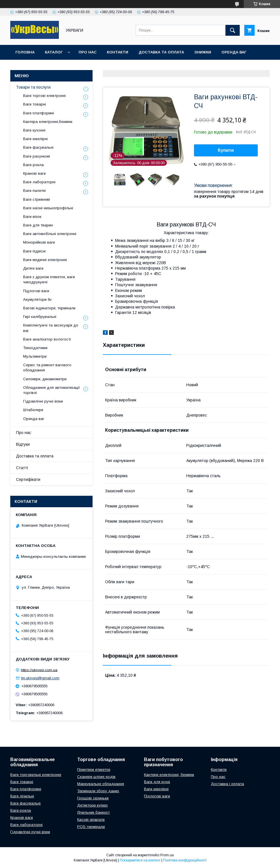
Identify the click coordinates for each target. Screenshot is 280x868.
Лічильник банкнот (93, 812)
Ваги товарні (35, 104)
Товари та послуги (33, 87)
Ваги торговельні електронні (36, 775)
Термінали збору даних (98, 791)
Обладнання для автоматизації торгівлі (52, 390)
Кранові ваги (34, 173)
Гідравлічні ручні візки (43, 401)
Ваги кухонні (34, 130)
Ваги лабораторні (39, 182)
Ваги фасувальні (38, 147)
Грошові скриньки (93, 798)
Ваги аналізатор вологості (47, 339)
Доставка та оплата (161, 52)
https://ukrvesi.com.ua (39, 670)
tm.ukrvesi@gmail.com (40, 678)
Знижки (203, 52)
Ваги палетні (34, 191)
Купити (226, 150)
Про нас (88, 52)
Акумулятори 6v (37, 299)
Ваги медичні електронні (45, 260)
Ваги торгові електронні (44, 96)
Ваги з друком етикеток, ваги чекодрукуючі (49, 279)
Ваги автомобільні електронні (50, 234)
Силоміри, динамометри (45, 379)
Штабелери (33, 410)
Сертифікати (28, 479)
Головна (25, 52)
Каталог (54, 52)
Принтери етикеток (94, 770)
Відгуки (23, 444)
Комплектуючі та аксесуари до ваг (51, 328)
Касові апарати (91, 820)
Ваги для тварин (38, 225)
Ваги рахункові (37, 156)
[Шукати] (233, 30)
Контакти (118, 52)
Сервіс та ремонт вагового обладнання (47, 368)
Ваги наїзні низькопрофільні (48, 208)
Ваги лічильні (22, 796)
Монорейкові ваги (39, 242)
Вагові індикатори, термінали (49, 308)
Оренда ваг (234, 52)
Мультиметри (35, 356)
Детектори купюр (92, 805)
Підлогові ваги (36, 291)
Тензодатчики (35, 348)
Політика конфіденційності (185, 860)
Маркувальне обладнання (101, 784)
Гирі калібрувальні (40, 317)
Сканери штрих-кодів (96, 777)
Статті (22, 468)
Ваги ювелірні (35, 139)
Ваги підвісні (34, 251)
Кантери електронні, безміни (169, 775)
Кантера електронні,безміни (48, 122)
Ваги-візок (32, 217)
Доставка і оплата (227, 784)
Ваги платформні (39, 113)
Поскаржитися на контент (140, 860)
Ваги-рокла (33, 165)
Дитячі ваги (33, 268)
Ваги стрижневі (37, 199)
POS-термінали (91, 827)
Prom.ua (167, 855)
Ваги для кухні (157, 782)
